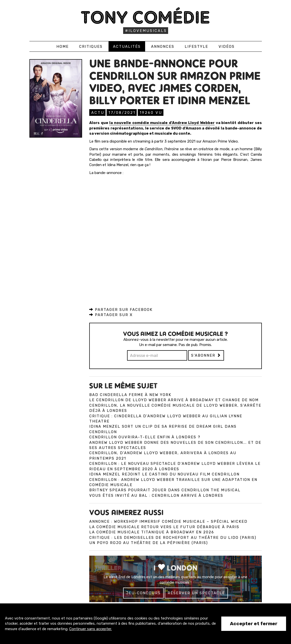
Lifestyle (196, 47)
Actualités (127, 47)
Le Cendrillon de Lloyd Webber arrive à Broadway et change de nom (174, 400)
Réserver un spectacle (196, 593)
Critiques (91, 47)
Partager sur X (111, 315)
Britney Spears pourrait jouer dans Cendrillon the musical (165, 490)
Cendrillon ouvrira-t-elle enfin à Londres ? (145, 437)
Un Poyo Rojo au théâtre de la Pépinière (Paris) (149, 543)
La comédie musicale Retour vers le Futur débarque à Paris (164, 527)
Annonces (163, 47)
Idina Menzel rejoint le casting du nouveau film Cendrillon (164, 474)
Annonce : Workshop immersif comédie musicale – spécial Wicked (168, 521)
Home (63, 47)
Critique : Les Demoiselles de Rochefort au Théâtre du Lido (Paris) (173, 537)
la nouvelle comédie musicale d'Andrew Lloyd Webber (162, 123)
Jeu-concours (143, 593)
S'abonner (206, 355)
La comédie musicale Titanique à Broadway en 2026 (152, 532)
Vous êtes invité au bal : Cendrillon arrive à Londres (156, 495)
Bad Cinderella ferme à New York (130, 395)
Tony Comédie (145, 17)
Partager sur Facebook (121, 309)
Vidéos (227, 47)
